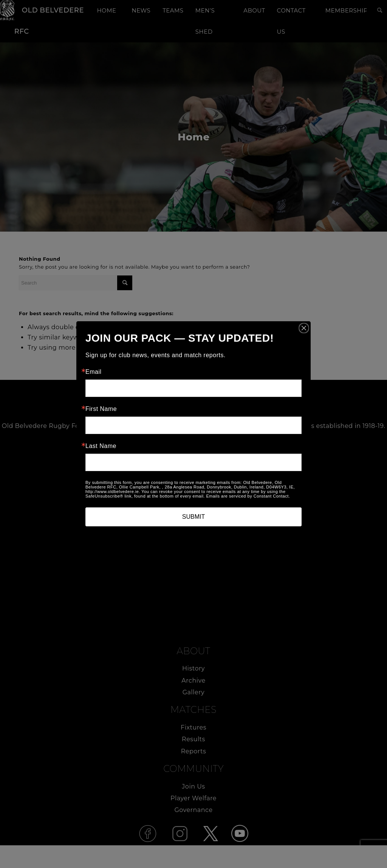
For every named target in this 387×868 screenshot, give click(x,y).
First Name (101, 409)
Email (94, 372)
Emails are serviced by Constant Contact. (248, 496)
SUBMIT (193, 517)
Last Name (101, 446)
